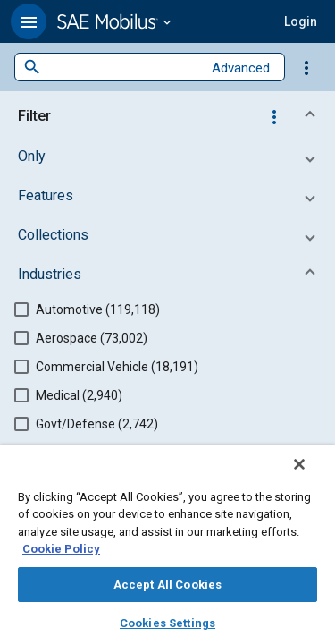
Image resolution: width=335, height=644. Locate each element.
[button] (29, 21)
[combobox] (121, 68)
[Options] (306, 67)
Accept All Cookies (167, 585)
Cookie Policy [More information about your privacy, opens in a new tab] (61, 549)
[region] (167, 551)
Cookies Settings (167, 623)
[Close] (312, 476)
